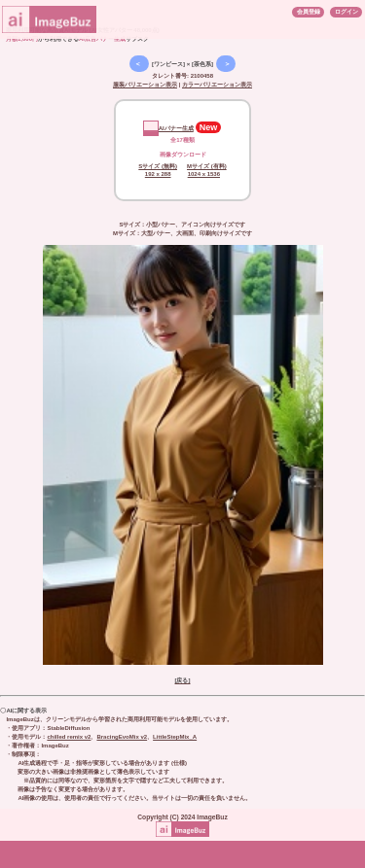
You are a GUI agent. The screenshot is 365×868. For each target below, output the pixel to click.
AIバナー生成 (168, 128)
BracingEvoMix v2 (122, 737)
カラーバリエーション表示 (217, 85)
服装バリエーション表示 (145, 85)
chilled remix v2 (69, 737)
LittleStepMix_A (175, 737)
